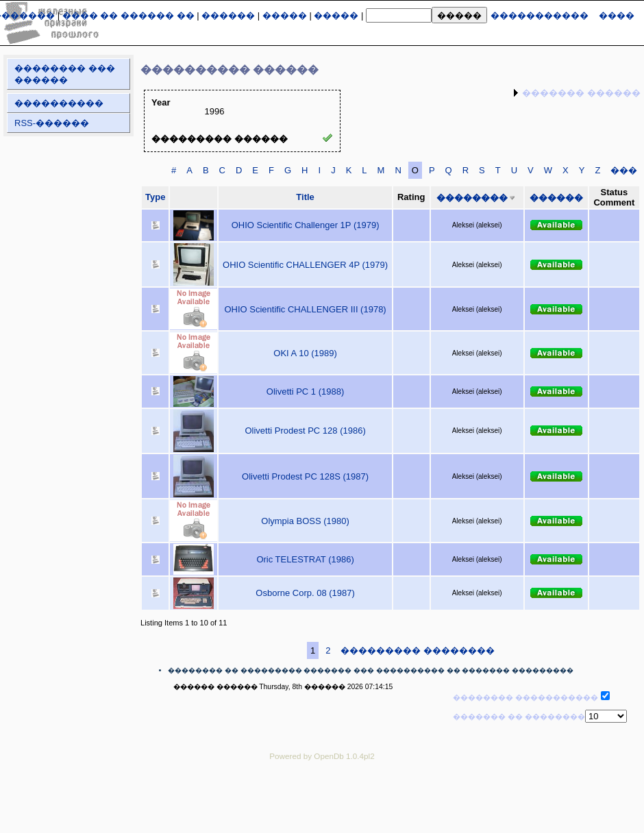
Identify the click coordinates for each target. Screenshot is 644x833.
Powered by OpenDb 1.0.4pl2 (322, 756)
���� (617, 15)
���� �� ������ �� (128, 15)
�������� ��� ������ (65, 74)
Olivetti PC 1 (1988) (305, 391)
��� (624, 170)
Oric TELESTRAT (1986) (305, 559)
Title (305, 197)
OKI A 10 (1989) (305, 353)
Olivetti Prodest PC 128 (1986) (305, 431)
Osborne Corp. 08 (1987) (305, 593)
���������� (59, 103)
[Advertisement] (322, 801)
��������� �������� (418, 650)
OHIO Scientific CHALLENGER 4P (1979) (305, 265)
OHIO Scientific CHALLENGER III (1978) (305, 309)
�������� (472, 198)
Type (155, 197)
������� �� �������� (519, 717)
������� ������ (581, 93)
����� (285, 15)
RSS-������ (52, 123)
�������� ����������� (525, 697)
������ (228, 15)
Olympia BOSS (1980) (305, 521)
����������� (540, 15)
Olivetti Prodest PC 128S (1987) (305, 476)
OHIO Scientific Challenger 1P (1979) (306, 225)
